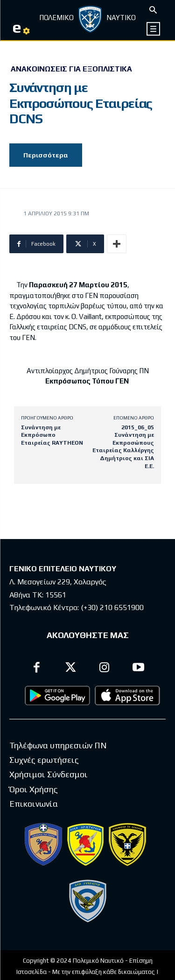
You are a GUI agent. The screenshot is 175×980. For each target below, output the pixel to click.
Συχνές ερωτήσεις (44, 760)
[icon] (154, 29)
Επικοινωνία (34, 804)
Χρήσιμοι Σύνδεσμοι (49, 774)
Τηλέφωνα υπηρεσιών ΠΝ (58, 745)
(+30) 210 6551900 (112, 607)
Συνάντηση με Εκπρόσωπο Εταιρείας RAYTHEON (52, 435)
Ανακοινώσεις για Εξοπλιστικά (71, 69)
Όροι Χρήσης (34, 789)
